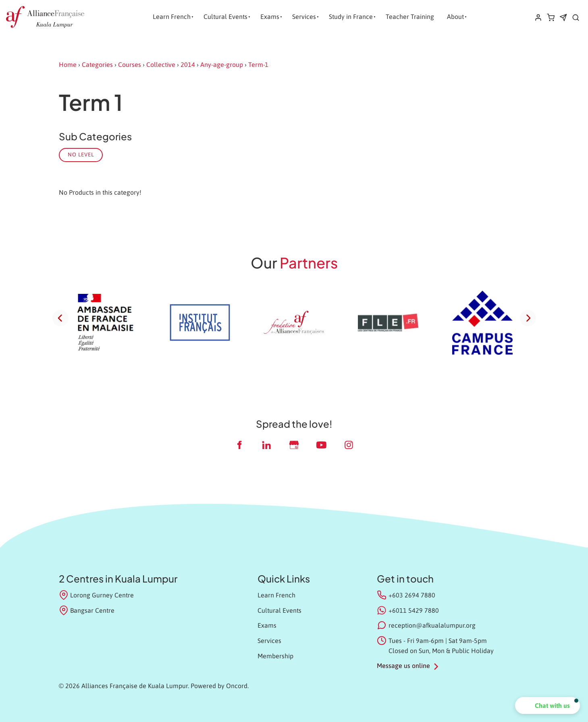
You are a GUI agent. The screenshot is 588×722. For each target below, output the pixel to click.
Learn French (172, 17)
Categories (97, 65)
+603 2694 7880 (412, 595)
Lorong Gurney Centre (97, 595)
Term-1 (258, 65)
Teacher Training (410, 17)
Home (68, 65)
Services (304, 17)
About (455, 17)
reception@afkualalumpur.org (432, 625)
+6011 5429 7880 (414, 610)
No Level (81, 155)
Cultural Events (225, 17)
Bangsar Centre (87, 610)
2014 (188, 65)
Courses (130, 65)
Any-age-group (222, 65)
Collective (161, 65)
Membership (275, 656)
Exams (270, 17)
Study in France (351, 17)
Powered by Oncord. (220, 686)
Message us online (403, 666)
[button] (547, 705)
